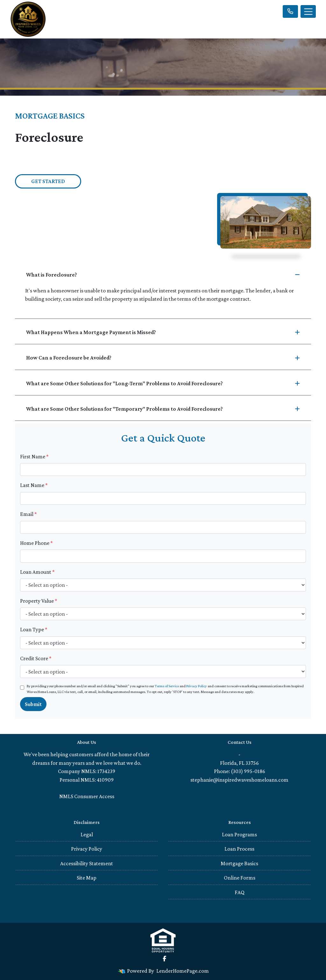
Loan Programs (239, 834)
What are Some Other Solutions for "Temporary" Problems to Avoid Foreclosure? (163, 409)
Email (28, 514)
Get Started (48, 181)
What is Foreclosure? (163, 275)
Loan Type (34, 629)
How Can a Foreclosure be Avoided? (163, 358)
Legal (87, 834)
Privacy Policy (197, 686)
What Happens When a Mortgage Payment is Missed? (163, 332)
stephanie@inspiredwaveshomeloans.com (239, 780)
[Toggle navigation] (308, 11)
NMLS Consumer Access (87, 796)
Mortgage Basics (239, 863)
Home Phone (36, 543)
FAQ (240, 892)
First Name (34, 456)
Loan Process (239, 849)
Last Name (34, 485)
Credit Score (36, 658)
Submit (33, 704)
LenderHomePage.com (183, 971)
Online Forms (240, 878)
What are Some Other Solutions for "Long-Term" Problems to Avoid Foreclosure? (163, 383)
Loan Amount (37, 572)
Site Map (87, 878)
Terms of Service (167, 686)
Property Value (39, 601)
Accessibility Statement (87, 863)
